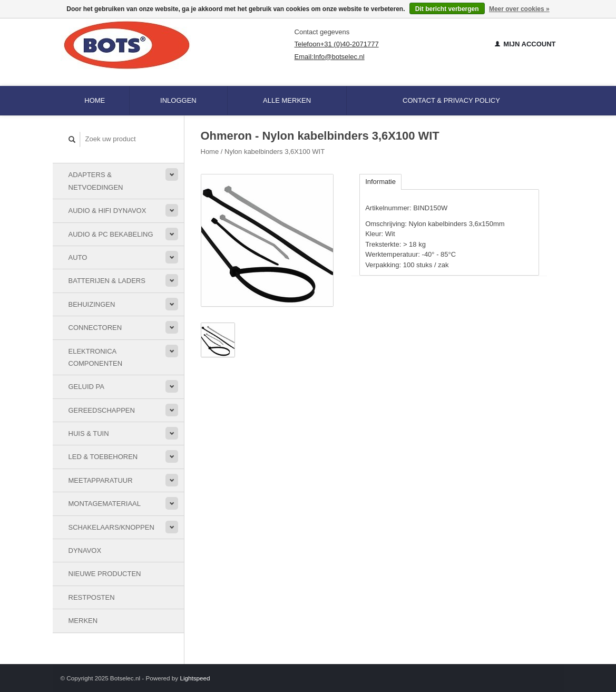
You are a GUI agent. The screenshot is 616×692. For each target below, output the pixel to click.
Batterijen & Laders (107, 281)
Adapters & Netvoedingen (96, 181)
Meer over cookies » (519, 9)
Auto (78, 257)
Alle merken (287, 100)
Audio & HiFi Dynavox (107, 211)
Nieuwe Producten (105, 574)
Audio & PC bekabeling (111, 234)
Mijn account (525, 44)
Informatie (380, 182)
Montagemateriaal (105, 504)
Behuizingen (92, 304)
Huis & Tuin (89, 433)
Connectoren (95, 328)
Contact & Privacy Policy (451, 100)
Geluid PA (86, 387)
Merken (83, 621)
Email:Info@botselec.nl (330, 57)
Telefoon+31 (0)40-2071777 (337, 44)
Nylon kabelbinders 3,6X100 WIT (275, 152)
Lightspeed (195, 678)
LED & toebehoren (103, 457)
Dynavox (85, 550)
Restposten (92, 597)
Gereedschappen (102, 410)
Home (95, 100)
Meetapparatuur (101, 480)
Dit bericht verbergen (447, 9)
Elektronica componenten (96, 357)
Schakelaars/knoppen (111, 527)
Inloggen (178, 100)
